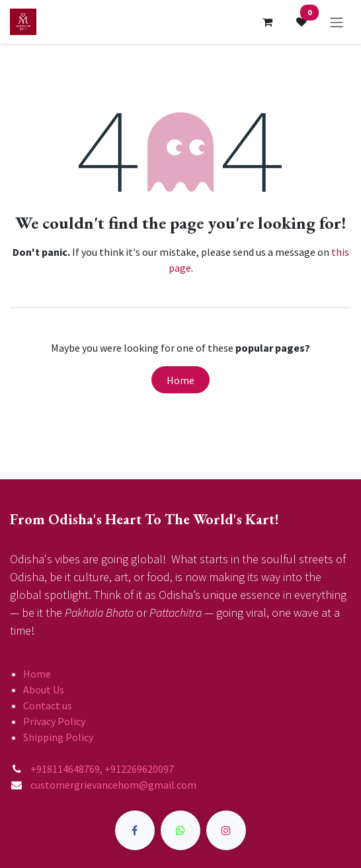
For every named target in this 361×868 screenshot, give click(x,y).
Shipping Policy (58, 737)
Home (180, 380)
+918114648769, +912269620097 (103, 769)
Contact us (48, 705)
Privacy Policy (54, 721)
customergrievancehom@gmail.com (113, 785)
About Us (44, 690)
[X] (180, 830)
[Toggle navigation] (337, 22)
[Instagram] (226, 830)
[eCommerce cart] (267, 22)
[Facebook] (135, 830)
